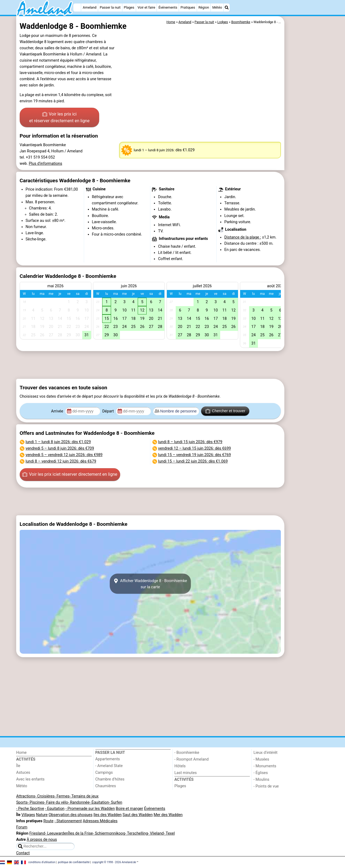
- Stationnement (68, 821)
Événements (168, 7)
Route (48, 821)
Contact (23, 853)
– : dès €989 (64, 455)
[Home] (77, 8)
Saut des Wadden (138, 815)
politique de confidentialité (74, 862)
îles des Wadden (108, 815)
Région (204, 7)
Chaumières (106, 786)
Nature (42, 815)
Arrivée (58, 411)
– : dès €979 (190, 442)
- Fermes (62, 796)
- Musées (261, 759)
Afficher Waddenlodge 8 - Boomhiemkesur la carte (150, 584)
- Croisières (45, 796)
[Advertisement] (307, 140)
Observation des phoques (70, 815)
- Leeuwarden (57, 833)
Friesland (37, 833)
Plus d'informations (46, 164)
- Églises (261, 773)
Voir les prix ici (59, 118)
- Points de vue (266, 786)
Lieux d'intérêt (266, 753)
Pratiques (188, 7)
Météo (217, 7)
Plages (129, 7)
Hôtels (180, 766)
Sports (22, 802)
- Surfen (115, 802)
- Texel (169, 833)
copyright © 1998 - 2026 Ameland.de (114, 862)
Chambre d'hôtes (110, 779)
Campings (104, 773)
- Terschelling (137, 833)
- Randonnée (79, 802)
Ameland (90, 7)
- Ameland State (109, 766)
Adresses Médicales (100, 821)
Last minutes (186, 773)
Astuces (23, 773)
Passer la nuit (110, 7)
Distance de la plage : (243, 237)
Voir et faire (146, 7)
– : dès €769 (195, 455)
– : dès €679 (61, 461)
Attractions (26, 796)
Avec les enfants (30, 779)
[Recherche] (227, 8)
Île (18, 766)
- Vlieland (156, 833)
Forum (22, 827)
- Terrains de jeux (84, 796)
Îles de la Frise (80, 833)
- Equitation (55, 809)
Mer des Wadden (168, 815)
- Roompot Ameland (192, 759)
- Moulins (262, 780)
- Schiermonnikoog (109, 833)
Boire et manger (129, 809)
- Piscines (36, 802)
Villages (28, 815)
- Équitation (99, 802)
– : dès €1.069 (193, 461)
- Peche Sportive (30, 809)
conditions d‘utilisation (42, 862)
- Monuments (265, 766)
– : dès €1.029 (58, 442)
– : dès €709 (60, 448)
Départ (108, 411)
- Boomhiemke (187, 753)
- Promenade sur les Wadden (90, 809)
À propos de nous (42, 840)
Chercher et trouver (225, 411)
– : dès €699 (195, 448)
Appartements (108, 759)
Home (21, 753)
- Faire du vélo (56, 802)
